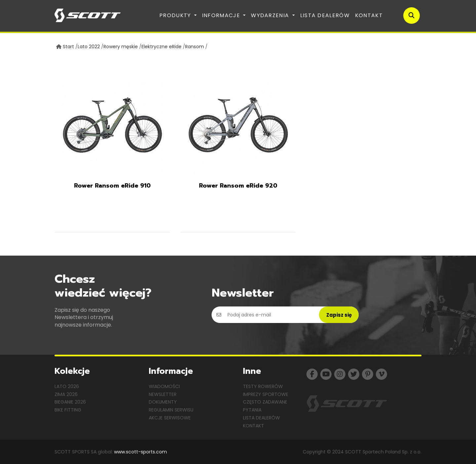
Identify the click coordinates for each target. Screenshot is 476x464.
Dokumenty (163, 402)
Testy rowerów (263, 386)
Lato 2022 (89, 47)
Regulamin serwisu (171, 410)
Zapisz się (339, 315)
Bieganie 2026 (70, 402)
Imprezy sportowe (266, 394)
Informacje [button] (222, 15)
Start (68, 47)
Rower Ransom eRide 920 (238, 186)
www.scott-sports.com (140, 452)
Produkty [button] (176, 15)
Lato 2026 (67, 386)
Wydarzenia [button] (271, 15)
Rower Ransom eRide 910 (112, 186)
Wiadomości (164, 386)
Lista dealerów (325, 15)
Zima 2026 (66, 394)
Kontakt (369, 15)
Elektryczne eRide (161, 47)
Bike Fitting (68, 410)
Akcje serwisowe (170, 418)
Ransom (195, 47)
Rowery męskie (121, 47)
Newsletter (163, 394)
